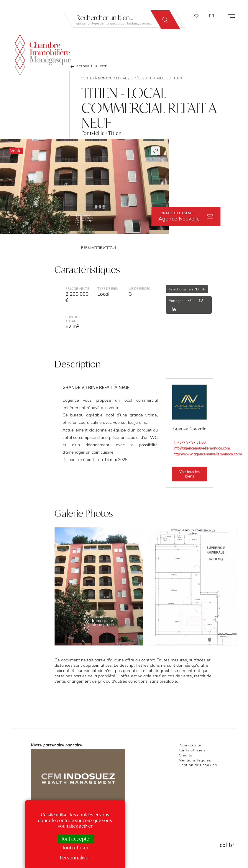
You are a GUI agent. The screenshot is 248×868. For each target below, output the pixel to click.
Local (121, 78)
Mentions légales (195, 760)
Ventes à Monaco (97, 78)
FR (212, 16)
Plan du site (190, 745)
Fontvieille (158, 78)
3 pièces (138, 78)
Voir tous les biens (189, 474)
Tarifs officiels (192, 750)
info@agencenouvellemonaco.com (190, 448)
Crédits (185, 755)
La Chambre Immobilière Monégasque (43, 54)
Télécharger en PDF (187, 289)
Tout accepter (76, 839)
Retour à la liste (88, 66)
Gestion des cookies (198, 765)
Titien (177, 78)
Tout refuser (75, 848)
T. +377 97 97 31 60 (190, 442)
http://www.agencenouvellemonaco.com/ (190, 454)
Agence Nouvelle (186, 216)
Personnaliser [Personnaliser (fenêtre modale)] (75, 858)
